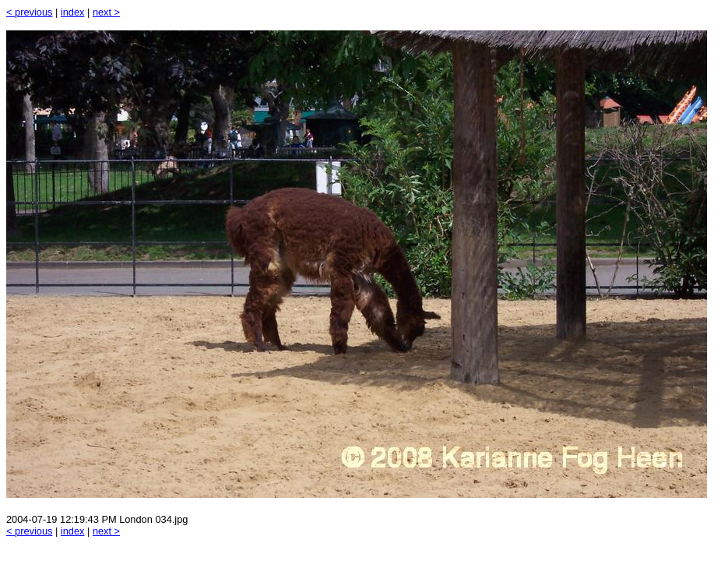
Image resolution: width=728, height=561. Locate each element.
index (73, 12)
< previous (29, 12)
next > (106, 12)
